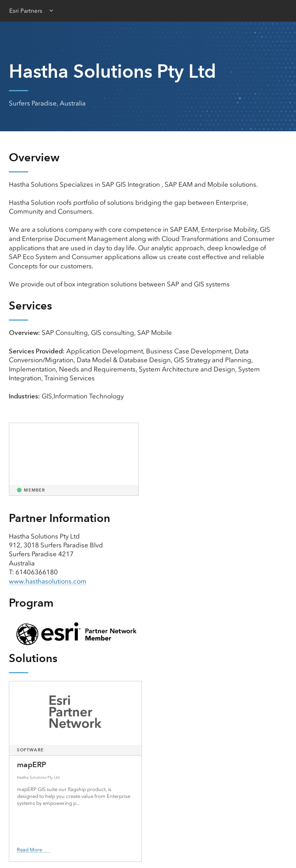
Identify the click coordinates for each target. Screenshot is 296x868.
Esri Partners (26, 11)
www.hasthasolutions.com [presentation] (48, 581)
